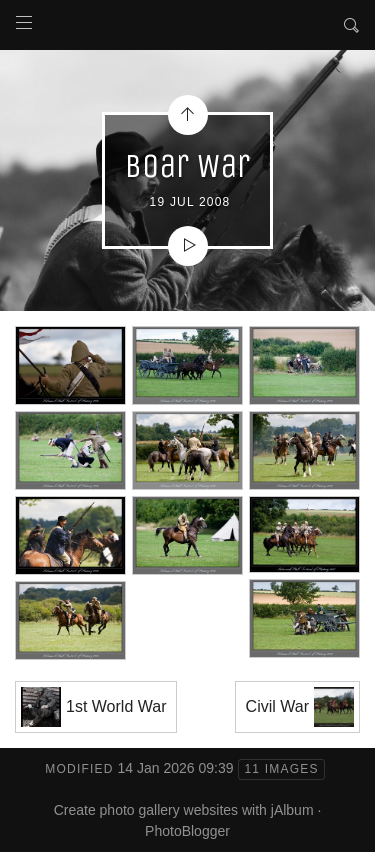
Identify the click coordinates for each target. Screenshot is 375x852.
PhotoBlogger (187, 831)
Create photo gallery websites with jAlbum (184, 810)
